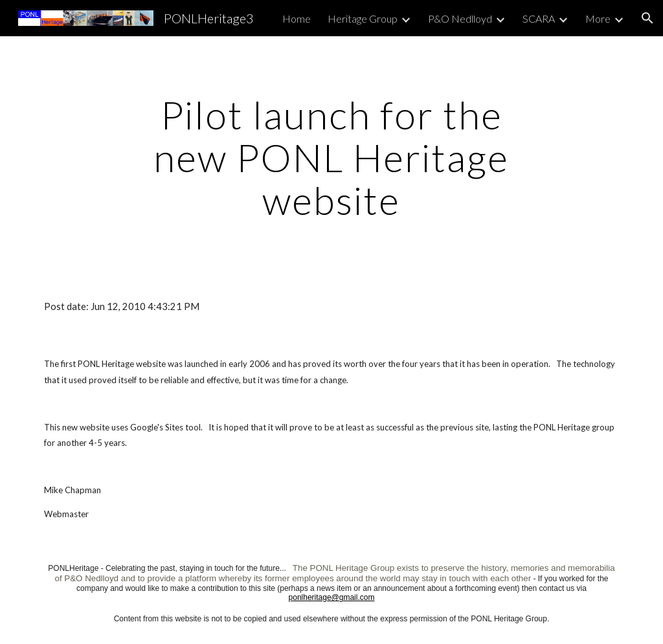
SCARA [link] (539, 18)
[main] (331, 157)
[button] (647, 18)
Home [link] (297, 18)
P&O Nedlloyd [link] (460, 18)
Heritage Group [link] (363, 18)
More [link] (598, 18)
